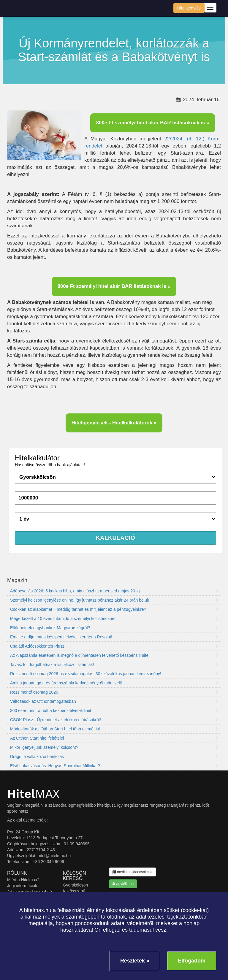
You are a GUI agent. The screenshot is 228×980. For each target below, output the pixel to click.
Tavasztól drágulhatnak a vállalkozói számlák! (114, 665)
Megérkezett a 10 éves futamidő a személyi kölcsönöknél (114, 619)
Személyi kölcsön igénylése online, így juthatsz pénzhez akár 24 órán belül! (114, 600)
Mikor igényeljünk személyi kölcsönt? (114, 747)
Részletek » (135, 961)
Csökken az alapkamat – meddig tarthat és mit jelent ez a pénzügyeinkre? (114, 609)
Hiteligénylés (189, 8)
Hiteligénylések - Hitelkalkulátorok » (114, 423)
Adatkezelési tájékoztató (30, 892)
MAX (33, 794)
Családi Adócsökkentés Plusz (114, 646)
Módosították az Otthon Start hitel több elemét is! (114, 729)
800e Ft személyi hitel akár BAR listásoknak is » (153, 123)
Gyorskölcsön (76, 885)
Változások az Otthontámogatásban (114, 701)
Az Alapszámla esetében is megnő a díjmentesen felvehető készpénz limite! (114, 655)
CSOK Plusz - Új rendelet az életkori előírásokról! (114, 720)
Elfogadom (192, 961)
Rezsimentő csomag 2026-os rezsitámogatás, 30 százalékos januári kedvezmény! (114, 674)
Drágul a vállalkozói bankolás (114, 757)
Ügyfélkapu (123, 884)
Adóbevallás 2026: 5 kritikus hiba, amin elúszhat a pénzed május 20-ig (114, 591)
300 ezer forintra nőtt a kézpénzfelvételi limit (114, 711)
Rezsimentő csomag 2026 (114, 692)
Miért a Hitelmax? (23, 880)
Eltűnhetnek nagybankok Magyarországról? (114, 628)
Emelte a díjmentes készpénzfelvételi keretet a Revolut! (114, 637)
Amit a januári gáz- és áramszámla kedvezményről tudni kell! (114, 683)
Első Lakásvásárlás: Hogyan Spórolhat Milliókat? (114, 766)
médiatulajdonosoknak (133, 872)
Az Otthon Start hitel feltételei (114, 738)
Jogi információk (22, 886)
